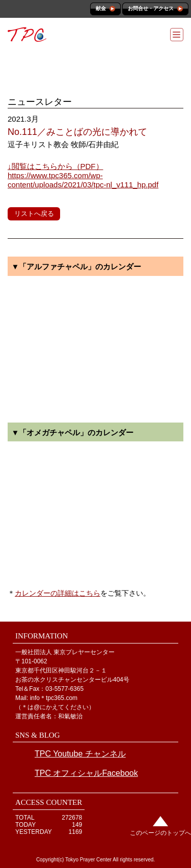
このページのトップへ (160, 833)
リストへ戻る (34, 214)
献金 (101, 8)
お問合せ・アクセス (151, 8)
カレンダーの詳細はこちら (58, 593)
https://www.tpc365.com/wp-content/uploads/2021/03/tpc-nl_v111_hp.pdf (83, 175)
